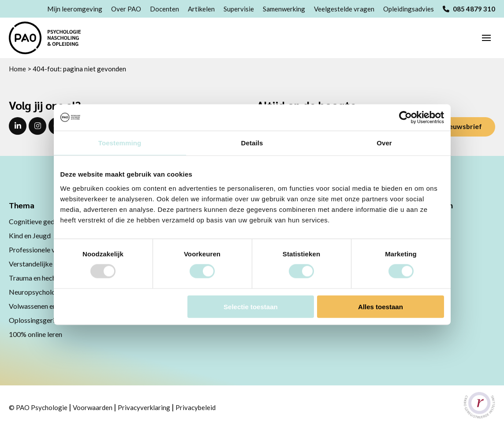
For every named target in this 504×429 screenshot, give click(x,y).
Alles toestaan (381, 306)
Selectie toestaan (251, 306)
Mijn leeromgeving (75, 9)
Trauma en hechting (38, 278)
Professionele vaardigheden (51, 250)
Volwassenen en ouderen (46, 306)
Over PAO (126, 9)
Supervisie (239, 9)
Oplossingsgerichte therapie (52, 320)
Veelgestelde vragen (344, 9)
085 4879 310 (469, 9)
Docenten (164, 9)
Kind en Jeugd (30, 235)
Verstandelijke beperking (47, 264)
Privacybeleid (196, 407)
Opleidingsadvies (409, 9)
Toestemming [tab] (120, 143)
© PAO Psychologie (38, 407)
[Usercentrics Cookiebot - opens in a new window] (405, 118)
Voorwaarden (93, 407)
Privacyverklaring (144, 407)
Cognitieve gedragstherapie (51, 221)
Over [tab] (384, 143)
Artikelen (201, 9)
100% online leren (35, 334)
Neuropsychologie (37, 292)
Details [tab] (252, 143)
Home (17, 69)
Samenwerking (284, 9)
